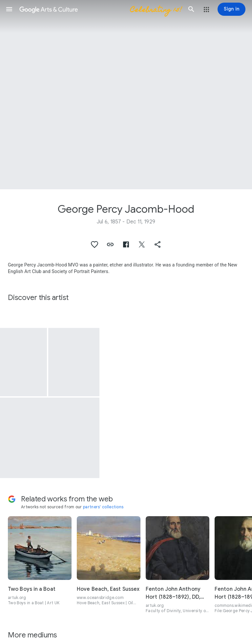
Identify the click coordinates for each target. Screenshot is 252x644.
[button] (9, 9)
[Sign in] (231, 9)
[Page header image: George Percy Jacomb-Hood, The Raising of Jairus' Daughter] (126, 95)
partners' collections (103, 507)
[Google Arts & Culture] (100, 9)
